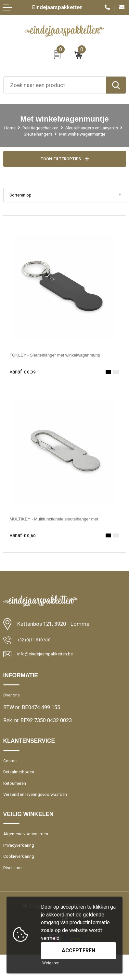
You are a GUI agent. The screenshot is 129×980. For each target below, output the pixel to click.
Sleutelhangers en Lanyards (40, 134)
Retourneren (17, 799)
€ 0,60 (24, 542)
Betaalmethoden (22, 786)
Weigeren (51, 963)
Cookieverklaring (22, 879)
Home (36, 128)
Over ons (13, 705)
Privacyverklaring (23, 866)
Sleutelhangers (96, 134)
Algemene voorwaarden (30, 853)
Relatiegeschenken (72, 128)
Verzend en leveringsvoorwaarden (42, 812)
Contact (12, 773)
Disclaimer (16, 892)
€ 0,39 (24, 379)
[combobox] (55, 85)
